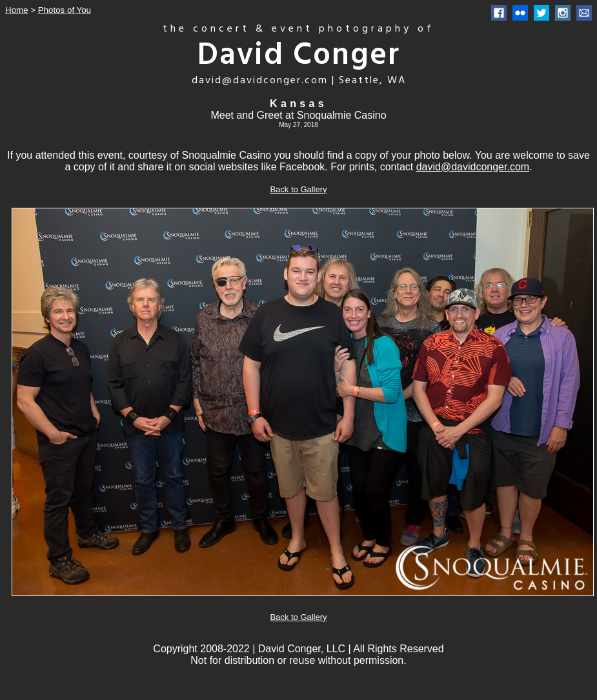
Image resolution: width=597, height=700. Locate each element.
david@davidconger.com (473, 167)
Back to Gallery (298, 189)
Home (17, 10)
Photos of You (65, 10)
